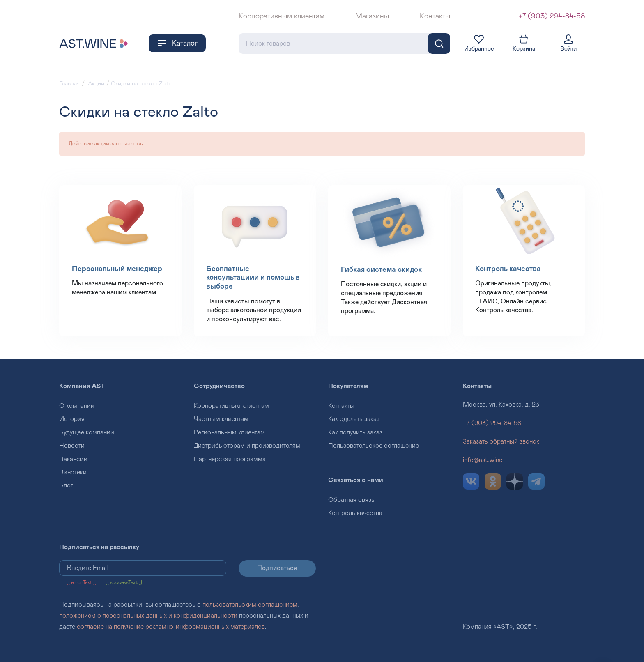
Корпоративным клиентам (282, 16)
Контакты (435, 16)
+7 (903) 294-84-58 (552, 16)
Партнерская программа (230, 459)
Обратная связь (351, 500)
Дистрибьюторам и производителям (247, 446)
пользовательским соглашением (250, 605)
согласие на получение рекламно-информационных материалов (171, 627)
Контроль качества (355, 513)
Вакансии (73, 459)
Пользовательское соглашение (374, 446)
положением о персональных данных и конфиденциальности (148, 616)
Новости (72, 446)
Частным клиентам (221, 419)
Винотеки (73, 472)
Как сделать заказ (354, 419)
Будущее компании (87, 432)
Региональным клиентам (229, 432)
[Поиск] (439, 44)
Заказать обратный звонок (501, 441)
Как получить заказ (355, 432)
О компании (77, 406)
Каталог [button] (177, 43)
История (72, 419)
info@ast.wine (483, 460)
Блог (66, 485)
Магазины (372, 16)
